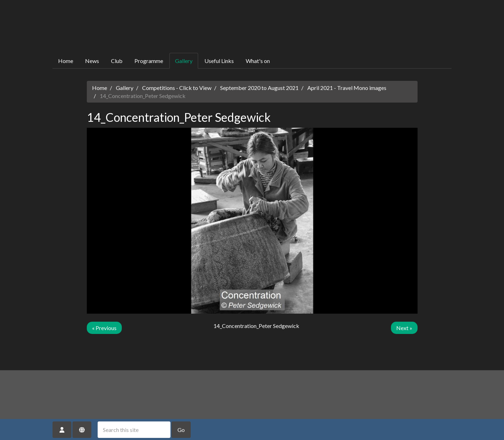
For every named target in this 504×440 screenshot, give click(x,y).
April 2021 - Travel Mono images (347, 88)
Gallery (184, 61)
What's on (258, 61)
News (92, 61)
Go (181, 430)
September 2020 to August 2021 (259, 88)
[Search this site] (134, 430)
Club (117, 61)
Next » (404, 328)
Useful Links (219, 61)
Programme (149, 61)
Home (66, 61)
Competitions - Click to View (177, 88)
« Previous (104, 328)
